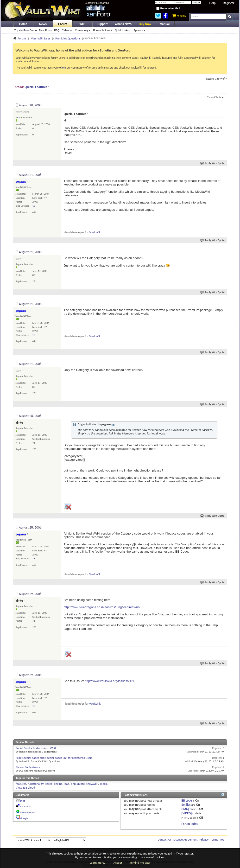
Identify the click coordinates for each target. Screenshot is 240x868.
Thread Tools (215, 98)
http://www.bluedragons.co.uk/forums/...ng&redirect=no (102, 607)
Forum (63, 24)
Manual (165, 24)
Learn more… (98, 863)
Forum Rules (190, 824)
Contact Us (165, 839)
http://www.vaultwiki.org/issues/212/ (109, 681)
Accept (118, 863)
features (21, 784)
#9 (223, 674)
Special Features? (37, 87)
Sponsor (140, 30)
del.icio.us (26, 807)
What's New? (124, 24)
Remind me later (140, 863)
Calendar (67, 30)
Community (84, 30)
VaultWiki (95, 232)
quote (81, 784)
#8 (223, 593)
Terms (214, 839)
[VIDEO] (187, 813)
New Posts (46, 30)
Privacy (204, 839)
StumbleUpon (28, 813)
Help (212, 3)
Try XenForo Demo (26, 30)
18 (34, 206)
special (104, 784)
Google (24, 818)
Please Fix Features (28, 767)
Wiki (82, 24)
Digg (23, 801)
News (43, 24)
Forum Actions (103, 30)
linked (49, 784)
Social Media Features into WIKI (36, 748)
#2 (223, 174)
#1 (223, 104)
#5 (223, 363)
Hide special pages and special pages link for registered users (54, 758)
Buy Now (145, 24)
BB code (187, 801)
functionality (36, 784)
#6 (223, 415)
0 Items (179, 16)
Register (228, 3)
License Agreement (186, 839)
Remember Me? (168, 8)
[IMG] (185, 809)
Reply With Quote (213, 163)
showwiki (92, 784)
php (73, 784)
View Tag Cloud (25, 788)
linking (58, 784)
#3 (223, 251)
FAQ (57, 30)
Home (23, 24)
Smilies (186, 805)
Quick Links (124, 30)
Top (222, 839)
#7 (223, 527)
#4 (223, 303)
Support (102, 24)
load (67, 784)
